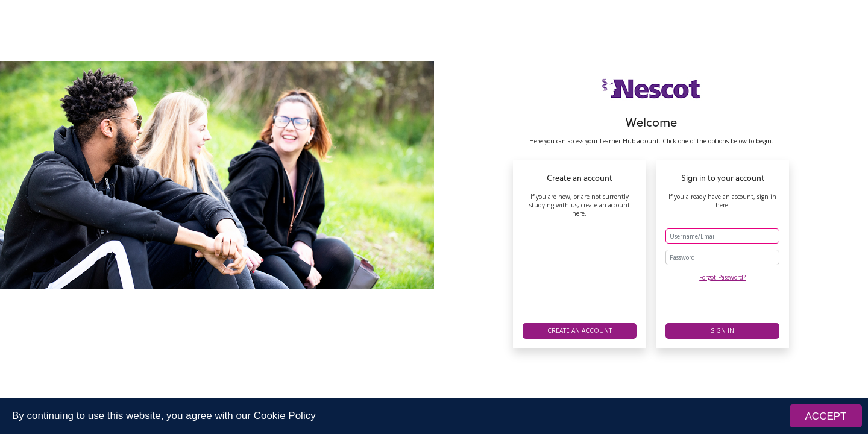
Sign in (722, 330)
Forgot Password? (722, 277)
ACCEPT (826, 416)
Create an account (580, 330)
